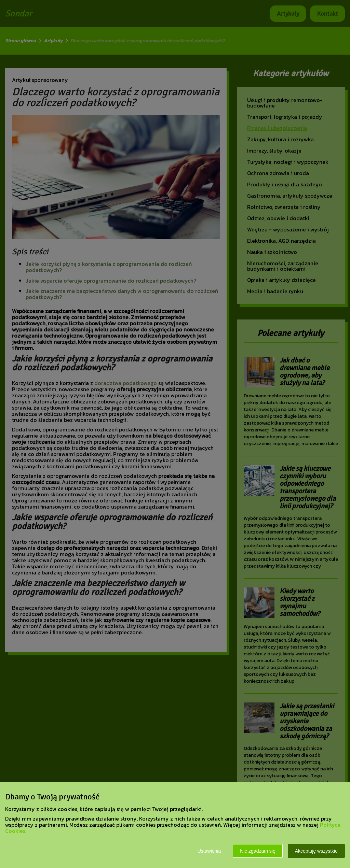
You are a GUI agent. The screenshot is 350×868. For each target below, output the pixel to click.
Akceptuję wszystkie (316, 851)
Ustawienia (209, 851)
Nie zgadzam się (258, 851)
